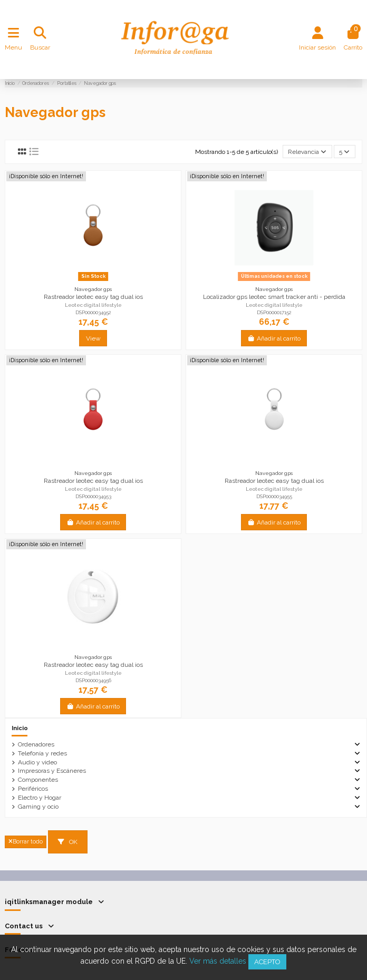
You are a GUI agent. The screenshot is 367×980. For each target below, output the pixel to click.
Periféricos (33, 789)
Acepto (267, 962)
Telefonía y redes (42, 753)
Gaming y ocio (38, 807)
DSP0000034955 (274, 496)
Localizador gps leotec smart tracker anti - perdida (274, 297)
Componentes (38, 780)
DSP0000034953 (93, 496)
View (93, 338)
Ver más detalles (218, 961)
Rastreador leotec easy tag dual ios (93, 297)
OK (68, 842)
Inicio (20, 728)
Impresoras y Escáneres (52, 771)
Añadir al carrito (274, 338)
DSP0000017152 (274, 312)
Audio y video (37, 762)
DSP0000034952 (93, 312)
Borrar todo (26, 842)
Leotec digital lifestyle (93, 305)
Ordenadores (36, 744)
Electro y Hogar (40, 798)
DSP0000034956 (93, 680)
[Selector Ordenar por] (307, 152)
